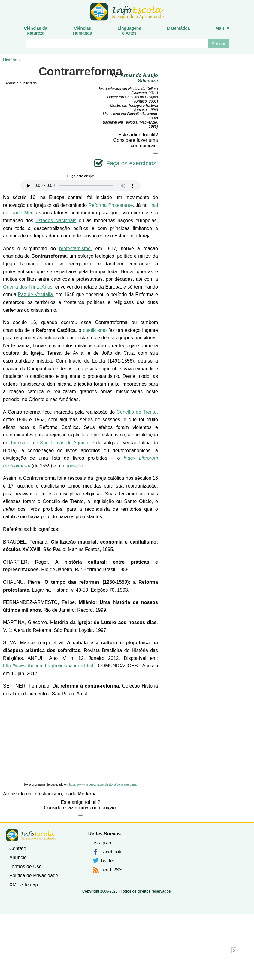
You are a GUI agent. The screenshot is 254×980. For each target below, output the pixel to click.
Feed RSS (111, 870)
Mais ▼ (223, 28)
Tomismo (20, 443)
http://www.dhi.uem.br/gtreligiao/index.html (48, 666)
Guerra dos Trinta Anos (28, 287)
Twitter (107, 861)
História (10, 60)
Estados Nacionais (56, 220)
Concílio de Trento (136, 412)
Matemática (178, 28)
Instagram (102, 843)
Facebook (111, 852)
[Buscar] (117, 44)
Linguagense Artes (130, 31)
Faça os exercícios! (132, 163)
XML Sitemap (24, 885)
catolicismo (95, 330)
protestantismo (75, 248)
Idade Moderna (81, 794)
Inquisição (72, 466)
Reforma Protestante (110, 205)
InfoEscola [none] (31, 835)
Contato (18, 848)
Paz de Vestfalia (35, 294)
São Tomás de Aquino (64, 443)
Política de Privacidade (34, 876)
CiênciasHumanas (82, 31)
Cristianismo (49, 794)
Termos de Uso (26, 867)
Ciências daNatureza (36, 31)
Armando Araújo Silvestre (139, 78)
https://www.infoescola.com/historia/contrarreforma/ (103, 784)
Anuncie (18, 857)
